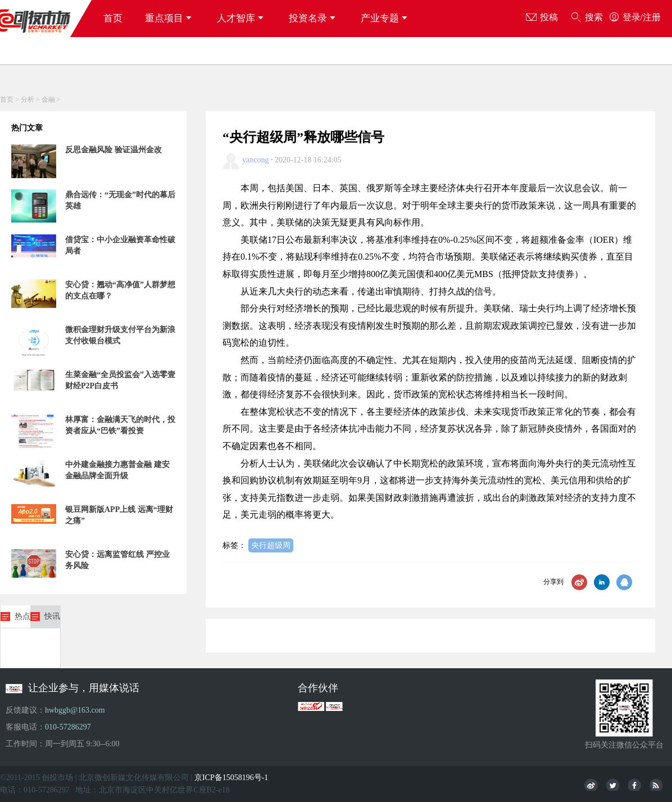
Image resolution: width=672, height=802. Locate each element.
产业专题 (385, 18)
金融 (48, 99)
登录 (632, 17)
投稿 (542, 18)
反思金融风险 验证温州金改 (113, 150)
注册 (652, 17)
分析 (28, 99)
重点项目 (170, 18)
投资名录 (314, 18)
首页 (113, 18)
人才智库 (242, 18)
